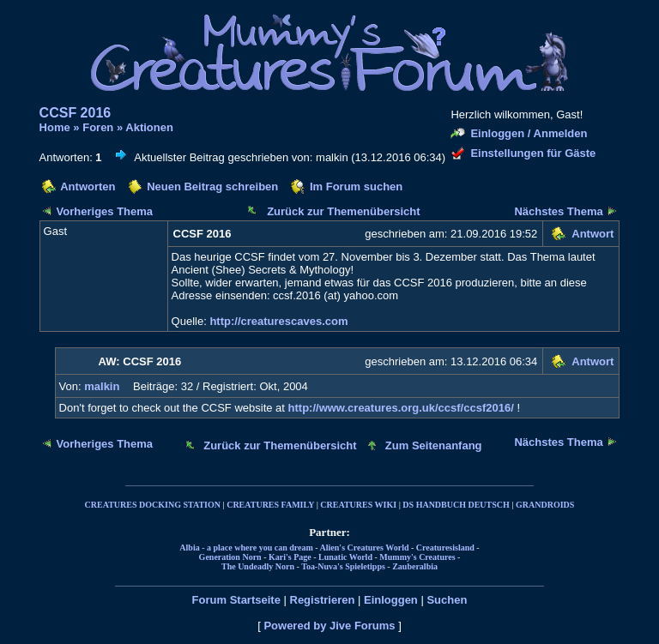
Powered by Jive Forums (329, 626)
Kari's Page (290, 557)
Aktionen (149, 127)
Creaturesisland (445, 548)
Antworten (88, 187)
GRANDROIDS (545, 505)
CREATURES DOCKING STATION (153, 505)
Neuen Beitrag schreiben (212, 187)
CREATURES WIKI (358, 505)
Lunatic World (345, 557)
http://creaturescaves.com (278, 321)
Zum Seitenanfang (434, 445)
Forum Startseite (236, 600)
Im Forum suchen (356, 187)
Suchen (447, 600)
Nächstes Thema (558, 211)
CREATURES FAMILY (270, 505)
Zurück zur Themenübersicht (343, 211)
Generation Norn (230, 557)
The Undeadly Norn (258, 566)
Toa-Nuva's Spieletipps (343, 566)
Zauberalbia (415, 566)
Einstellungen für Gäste (533, 153)
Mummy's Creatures (417, 557)
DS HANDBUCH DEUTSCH (456, 505)
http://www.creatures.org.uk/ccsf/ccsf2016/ (401, 408)
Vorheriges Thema (105, 211)
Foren (98, 127)
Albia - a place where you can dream (246, 548)
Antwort (592, 234)
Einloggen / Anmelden (529, 133)
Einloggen (391, 600)
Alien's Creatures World (365, 548)
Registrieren (323, 600)
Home (55, 127)
